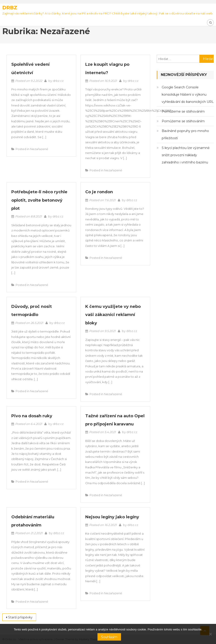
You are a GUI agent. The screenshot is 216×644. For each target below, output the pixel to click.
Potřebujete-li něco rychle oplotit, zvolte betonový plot (39, 200)
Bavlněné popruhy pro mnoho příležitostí (185, 134)
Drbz (10, 8)
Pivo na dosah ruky (32, 416)
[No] (210, 634)
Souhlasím (109, 637)
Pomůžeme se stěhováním (183, 111)
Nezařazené (39, 149)
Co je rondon (99, 192)
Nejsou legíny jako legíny (112, 517)
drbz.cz (58, 81)
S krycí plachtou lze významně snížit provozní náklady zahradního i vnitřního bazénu (186, 155)
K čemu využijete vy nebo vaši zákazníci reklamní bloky (113, 315)
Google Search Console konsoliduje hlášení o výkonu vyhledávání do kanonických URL (188, 94)
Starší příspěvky (20, 617)
